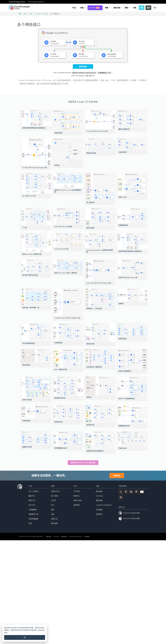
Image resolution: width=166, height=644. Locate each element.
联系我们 (77, 505)
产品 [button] (74, 8)
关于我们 (77, 491)
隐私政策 (99, 500)
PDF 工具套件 (34, 491)
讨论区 (53, 500)
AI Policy (99, 496)
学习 (53, 505)
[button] (83, 8)
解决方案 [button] (117, 8)
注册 (142, 8)
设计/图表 (55, 496)
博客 (53, 510)
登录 (148, 8)
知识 (53, 514)
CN (93, 76)
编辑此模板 (83, 66)
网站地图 (54, 523)
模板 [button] (127, 8)
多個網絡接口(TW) (104, 73)
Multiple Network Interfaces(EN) (84, 73)
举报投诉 (99, 514)
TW (90, 76)
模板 (31, 14)
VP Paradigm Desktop (36, 2)
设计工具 (32, 505)
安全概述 (99, 510)
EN (87, 76)
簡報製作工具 (33, 514)
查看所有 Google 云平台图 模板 (83, 463)
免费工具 (54, 519)
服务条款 (99, 491)
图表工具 (32, 500)
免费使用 (117, 476)
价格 (135, 8)
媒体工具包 (78, 500)
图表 (25, 14)
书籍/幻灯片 (55, 491)
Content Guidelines (104, 505)
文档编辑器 (33, 510)
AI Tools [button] (95, 8)
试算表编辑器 (33, 519)
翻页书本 (32, 496)
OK (25, 637)
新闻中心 (77, 496)
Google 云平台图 (41, 14)
